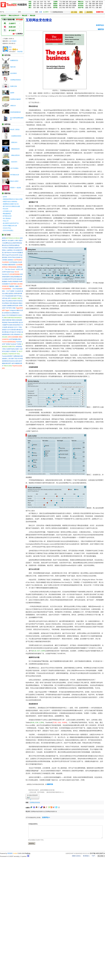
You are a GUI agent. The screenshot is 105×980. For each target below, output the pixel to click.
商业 (64, 8)
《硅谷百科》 (14, 162)
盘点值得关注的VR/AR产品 (11, 223)
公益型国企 (10, 250)
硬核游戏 (15, 303)
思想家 (74, 6)
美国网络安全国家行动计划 (11, 204)
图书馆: (56, 8)
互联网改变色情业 (15, 80)
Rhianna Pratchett (12, 253)
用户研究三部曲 (11, 308)
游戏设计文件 (6, 330)
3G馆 (49, 6)
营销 (64, 2)
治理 (97, 2)
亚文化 (101, 2)
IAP (15, 332)
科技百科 (3, 16)
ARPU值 (5, 298)
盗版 (87, 8)
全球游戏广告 (14, 351)
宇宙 (45, 4)
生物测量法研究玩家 (12, 306)
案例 (97, 4)
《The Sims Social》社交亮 (12, 269)
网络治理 (25, 16)
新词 (70, 6)
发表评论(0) (100, 25)
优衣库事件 (14, 73)
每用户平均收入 (18, 296)
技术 (42, 2)
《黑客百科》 (14, 142)
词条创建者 (12, 52)
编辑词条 (101, 29)
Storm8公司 (6, 274)
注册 (40, 12)
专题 (42, 8)
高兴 (10, 47)
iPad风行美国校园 (13, 281)
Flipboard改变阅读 (13, 322)
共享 (90, 8)
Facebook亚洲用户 (8, 356)
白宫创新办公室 (7, 211)
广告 (60, 2)
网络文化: (81, 2)
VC (86, 4)
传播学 (74, 4)
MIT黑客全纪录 (15, 175)
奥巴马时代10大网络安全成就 (11, 206)
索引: (30, 8)
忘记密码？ (46, 12)
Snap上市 (6, 221)
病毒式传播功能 (7, 320)
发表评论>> (46, 817)
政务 (67, 2)
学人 (94, 8)
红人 (90, 2)
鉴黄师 (12, 93)
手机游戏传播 (9, 296)
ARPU (9, 298)
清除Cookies (76, 856)
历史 (34, 6)
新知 (67, 6)
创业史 (101, 4)
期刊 (74, 8)
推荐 (38, 8)
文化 (60, 8)
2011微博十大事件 (13, 241)
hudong (28, 853)
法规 (97, 8)
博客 (64, 4)
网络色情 (33, 16)
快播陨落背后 (14, 60)
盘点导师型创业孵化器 (13, 245)
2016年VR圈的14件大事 (10, 226)
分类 (34, 8)
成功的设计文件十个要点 (15, 327)
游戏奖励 (10, 260)
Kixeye (12, 272)
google (74, 2)
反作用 (5, 197)
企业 (38, 2)
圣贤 (10, 49)
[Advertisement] (66, 802)
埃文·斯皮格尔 (7, 218)
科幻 (42, 4)
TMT (49, 2)
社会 (87, 2)
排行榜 (49, 8)
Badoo (4, 315)
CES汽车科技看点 (8, 230)
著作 (100, 8)
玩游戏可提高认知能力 (13, 349)
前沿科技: (81, 6)
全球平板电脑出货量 (15, 339)
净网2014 (13, 106)
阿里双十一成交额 (15, 188)
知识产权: (81, 8)
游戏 (70, 2)
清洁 (87, 6)
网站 (60, 6)
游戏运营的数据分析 (16, 277)
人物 (34, 2)
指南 (94, 4)
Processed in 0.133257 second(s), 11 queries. (15, 856)
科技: (30, 2)
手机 (42, 6)
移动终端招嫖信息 (15, 112)
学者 (67, 4)
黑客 (94, 2)
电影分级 (13, 67)
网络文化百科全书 (14, 16)
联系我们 (86, 856)
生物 (97, 6)
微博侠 (4, 238)
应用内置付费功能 (15, 330)
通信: (30, 6)
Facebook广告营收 (16, 344)
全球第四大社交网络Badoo (12, 313)
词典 (45, 6)
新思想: (56, 6)
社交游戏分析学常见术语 (9, 279)
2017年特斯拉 (14, 168)
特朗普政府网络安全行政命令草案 (13, 199)
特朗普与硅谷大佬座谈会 (10, 202)
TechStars (5, 248)
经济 (70, 8)
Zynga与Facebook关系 (12, 255)
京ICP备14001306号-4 (97, 853)
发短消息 (20, 52)
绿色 (90, 6)
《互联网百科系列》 (16, 136)
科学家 (49, 4)
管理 (67, 8)
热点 (45, 8)
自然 (34, 4)
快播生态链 (14, 86)
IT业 (45, 2)
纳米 (94, 6)
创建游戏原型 (12, 265)
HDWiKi (10, 853)
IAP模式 (19, 332)
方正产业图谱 (10, 291)
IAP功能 (11, 332)
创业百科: (81, 4)
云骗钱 (17, 286)
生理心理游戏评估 (15, 334)
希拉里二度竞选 (15, 130)
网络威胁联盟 (7, 214)
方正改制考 (18, 291)
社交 (60, 4)
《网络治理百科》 (15, 155)
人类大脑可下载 (12, 359)
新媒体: (56, 4)
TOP (93, 856)
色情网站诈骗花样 (15, 99)
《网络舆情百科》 (15, 149)
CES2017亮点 (7, 228)
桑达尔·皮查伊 (14, 181)
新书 (64, 6)
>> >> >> (21, 16)
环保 (100, 6)
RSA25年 (6, 209)
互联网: (56, 2)
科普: (30, 4)
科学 (38, 4)
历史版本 (14, 41)
